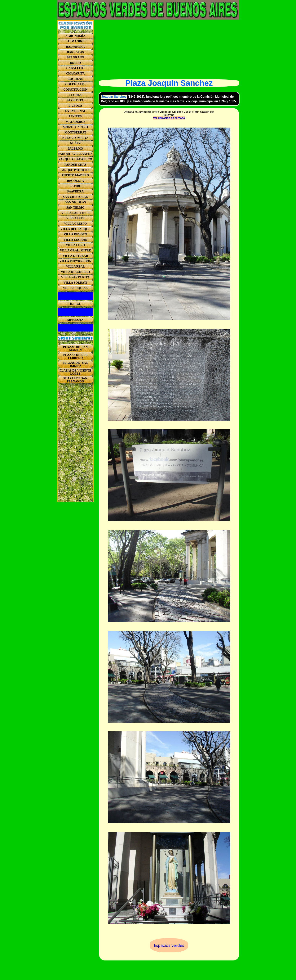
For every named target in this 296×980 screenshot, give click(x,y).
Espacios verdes (169, 945)
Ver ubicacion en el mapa (169, 118)
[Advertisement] (75, 444)
